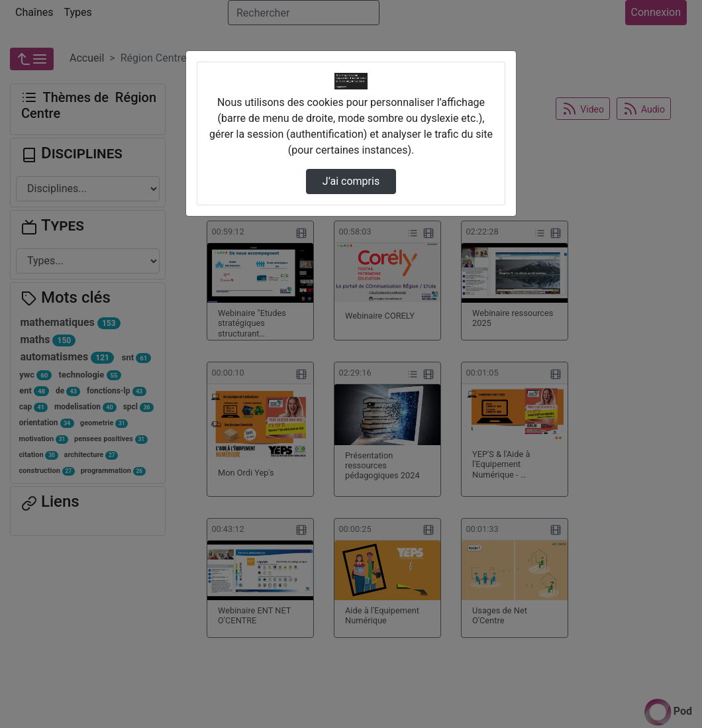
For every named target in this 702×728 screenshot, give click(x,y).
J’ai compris (351, 181)
